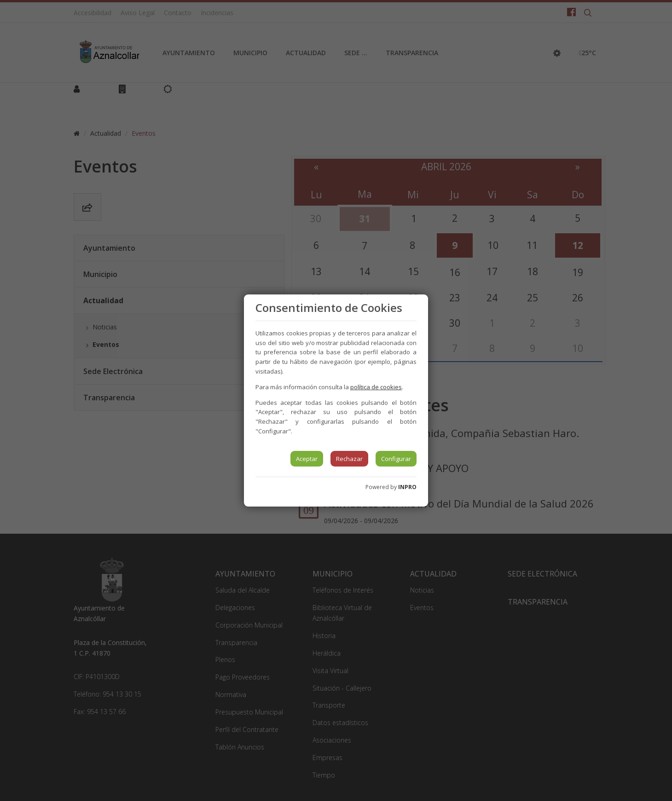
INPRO (407, 487)
